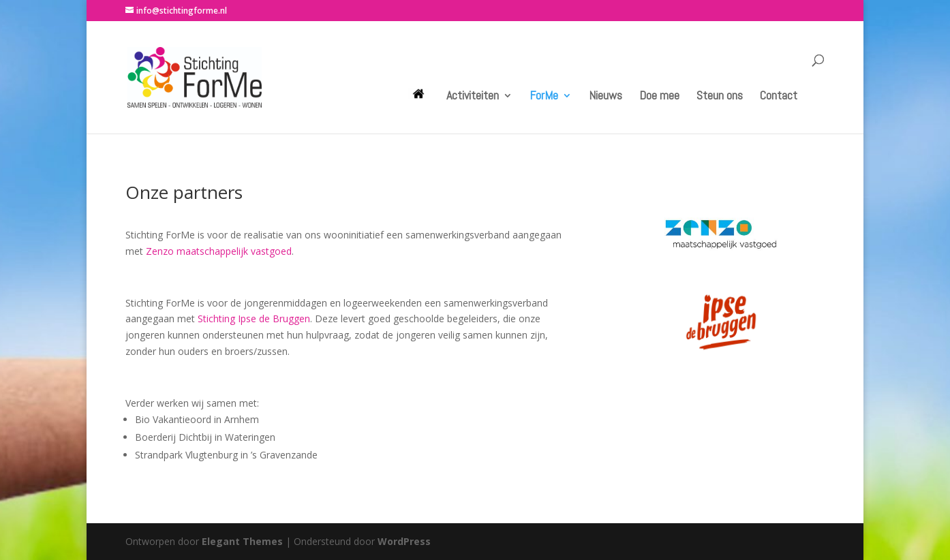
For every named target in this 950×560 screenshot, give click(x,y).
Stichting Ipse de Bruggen (254, 318)
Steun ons (720, 97)
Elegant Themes (242, 541)
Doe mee (659, 97)
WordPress (404, 541)
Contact (779, 97)
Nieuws (606, 97)
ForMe (544, 97)
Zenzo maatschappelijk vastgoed (219, 251)
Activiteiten (473, 97)
